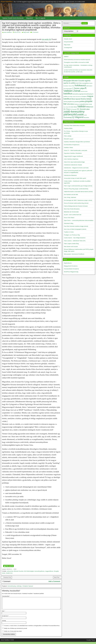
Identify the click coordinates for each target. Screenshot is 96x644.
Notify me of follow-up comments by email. (16, 631)
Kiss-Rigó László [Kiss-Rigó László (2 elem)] (72, 97)
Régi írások (26, 32)
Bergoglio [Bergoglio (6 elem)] (67, 81)
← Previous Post (6, 577)
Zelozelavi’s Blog (69, 223)
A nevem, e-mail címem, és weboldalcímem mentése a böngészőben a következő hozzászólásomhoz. (32, 628)
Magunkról (30, 18)
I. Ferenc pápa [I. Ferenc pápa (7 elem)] (78, 88)
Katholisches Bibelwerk (70, 175)
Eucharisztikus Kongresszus (72, 145)
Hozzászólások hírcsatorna (71, 269)
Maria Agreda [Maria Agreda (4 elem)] (76, 99)
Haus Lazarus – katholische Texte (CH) (75, 241)
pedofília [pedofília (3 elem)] (77, 102)
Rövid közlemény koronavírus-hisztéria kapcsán (77, 59)
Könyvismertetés (69, 42)
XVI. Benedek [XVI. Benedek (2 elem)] (73, 109)
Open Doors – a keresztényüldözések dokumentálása (79, 220)
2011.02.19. (17, 32)
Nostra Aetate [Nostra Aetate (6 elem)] (86, 99)
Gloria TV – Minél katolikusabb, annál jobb (76, 150)
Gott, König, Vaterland (70, 197)
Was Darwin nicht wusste (71, 246)
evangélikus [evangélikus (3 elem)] (86, 83)
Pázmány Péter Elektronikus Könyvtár (74, 125)
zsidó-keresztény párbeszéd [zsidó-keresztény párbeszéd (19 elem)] (74, 113)
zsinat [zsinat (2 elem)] (85, 115)
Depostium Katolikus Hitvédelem (73, 153)
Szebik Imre (9, 573)
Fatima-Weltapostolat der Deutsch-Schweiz (76, 206)
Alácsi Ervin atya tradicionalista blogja (74, 162)
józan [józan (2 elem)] (86, 91)
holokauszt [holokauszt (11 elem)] (80, 85)
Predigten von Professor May (72, 235)
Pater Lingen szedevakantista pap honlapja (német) (78, 186)
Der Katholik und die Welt (71, 195)
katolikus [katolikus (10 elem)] (68, 94)
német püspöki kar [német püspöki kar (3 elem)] (69, 102)
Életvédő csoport (69, 139)
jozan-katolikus (8, 32)
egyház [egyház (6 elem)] (88, 81)
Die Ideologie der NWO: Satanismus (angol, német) (78, 200)
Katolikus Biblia (68, 128)
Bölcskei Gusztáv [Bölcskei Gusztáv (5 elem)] (78, 81)
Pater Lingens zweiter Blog (71, 244)
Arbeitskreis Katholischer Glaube (73, 165)
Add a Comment (54, 581)
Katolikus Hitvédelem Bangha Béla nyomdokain (77, 142)
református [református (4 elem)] (70, 104)
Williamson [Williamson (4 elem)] (90, 107)
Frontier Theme (91, 642)
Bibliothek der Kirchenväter (71, 212)
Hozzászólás (6, 596)
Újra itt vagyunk (40, 18)
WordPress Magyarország (71, 272)
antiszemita (10, 571)
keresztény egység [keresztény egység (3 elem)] (78, 94)
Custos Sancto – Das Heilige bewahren (75, 238)
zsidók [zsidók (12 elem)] (80, 115)
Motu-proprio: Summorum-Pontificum (74, 254)
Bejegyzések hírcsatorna (71, 266)
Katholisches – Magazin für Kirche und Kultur (76, 168)
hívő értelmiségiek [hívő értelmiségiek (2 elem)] (68, 89)
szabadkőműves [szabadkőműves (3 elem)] (84, 104)
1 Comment (35, 32)
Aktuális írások (68, 39)
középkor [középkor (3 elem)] (84, 96)
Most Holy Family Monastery (72, 209)
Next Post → (57, 577)
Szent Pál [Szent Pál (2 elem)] (68, 107)
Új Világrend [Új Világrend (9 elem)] (78, 117)
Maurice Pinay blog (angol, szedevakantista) (76, 189)
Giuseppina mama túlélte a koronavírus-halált (76, 62)
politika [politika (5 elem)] (82, 101)
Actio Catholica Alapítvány (71, 159)
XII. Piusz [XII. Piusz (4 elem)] (67, 109)
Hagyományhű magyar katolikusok (73, 156)
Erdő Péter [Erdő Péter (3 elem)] (79, 83)
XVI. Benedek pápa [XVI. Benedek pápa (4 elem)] (83, 109)
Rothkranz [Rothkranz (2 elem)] (77, 104)
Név (4, 613)
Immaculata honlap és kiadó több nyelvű (75, 178)
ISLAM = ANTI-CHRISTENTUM (73, 215)
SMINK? (66, 57)
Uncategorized (68, 48)
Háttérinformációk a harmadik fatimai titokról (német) (78, 192)
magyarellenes (49, 571)
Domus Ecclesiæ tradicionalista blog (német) (76, 203)
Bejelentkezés (68, 263)
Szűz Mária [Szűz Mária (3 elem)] (74, 107)
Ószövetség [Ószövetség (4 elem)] (68, 117)
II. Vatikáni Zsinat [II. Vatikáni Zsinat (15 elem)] (75, 89)
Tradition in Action (69, 232)
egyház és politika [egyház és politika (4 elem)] (69, 83)
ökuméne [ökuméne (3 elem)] (86, 117)
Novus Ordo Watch (69, 218)
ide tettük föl (46, 39)
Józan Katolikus (7, 2)
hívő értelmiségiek (29, 571)
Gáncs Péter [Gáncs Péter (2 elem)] (72, 86)
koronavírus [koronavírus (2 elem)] (78, 97)
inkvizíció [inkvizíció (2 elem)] (83, 91)
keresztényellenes (39, 571)
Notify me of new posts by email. (13, 633)
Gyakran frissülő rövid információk (13, 18)
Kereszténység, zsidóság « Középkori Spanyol (20, 586)
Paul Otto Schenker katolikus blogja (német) (76, 226)
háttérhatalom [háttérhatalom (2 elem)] (89, 86)
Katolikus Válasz (68, 147)
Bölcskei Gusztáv (18, 571)
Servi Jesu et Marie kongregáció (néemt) (75, 229)
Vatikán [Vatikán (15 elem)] (82, 106)
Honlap (4, 623)
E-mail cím (5, 618)
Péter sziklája (68, 136)
